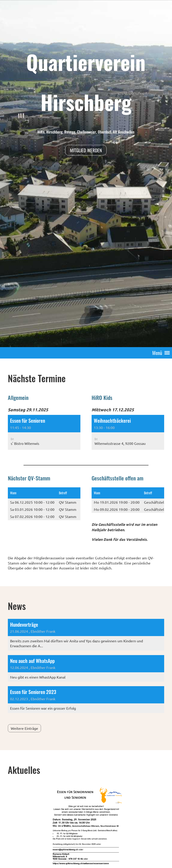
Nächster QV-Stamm (29, 478)
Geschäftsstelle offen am (117, 478)
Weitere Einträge (24, 728)
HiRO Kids (102, 397)
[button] (44, 432)
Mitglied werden (86, 150)
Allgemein (18, 397)
